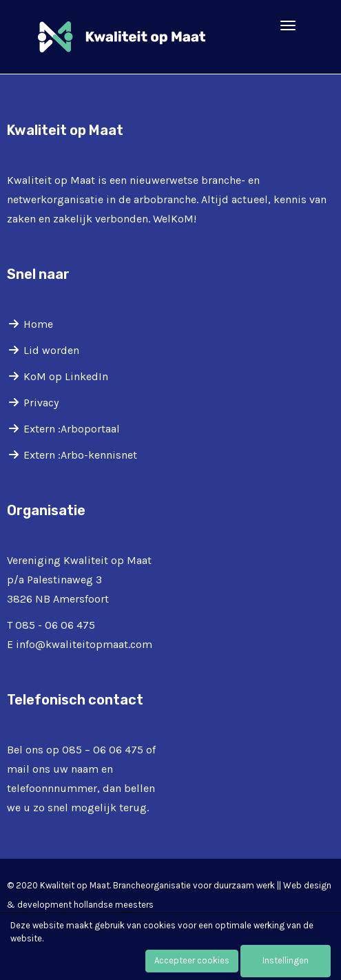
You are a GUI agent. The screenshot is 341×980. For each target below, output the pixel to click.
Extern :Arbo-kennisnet (80, 455)
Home (38, 324)
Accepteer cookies (192, 960)
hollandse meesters (114, 905)
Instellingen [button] (286, 960)
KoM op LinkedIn (66, 376)
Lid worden (51, 350)
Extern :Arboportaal (72, 429)
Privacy (41, 403)
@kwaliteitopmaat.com (84, 644)
